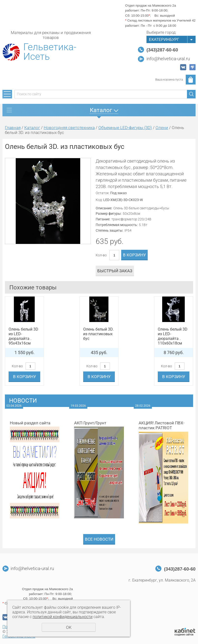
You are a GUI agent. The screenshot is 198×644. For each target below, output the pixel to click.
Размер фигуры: (109, 214)
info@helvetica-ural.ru (168, 59)
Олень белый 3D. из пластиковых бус (98, 334)
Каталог (32, 128)
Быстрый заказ (115, 271)
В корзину (134, 255)
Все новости (99, 539)
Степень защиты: (109, 230)
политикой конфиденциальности (63, 617)
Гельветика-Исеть (50, 52)
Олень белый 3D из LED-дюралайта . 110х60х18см (173, 336)
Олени (162, 128)
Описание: (104, 208)
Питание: (103, 219)
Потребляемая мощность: (117, 225)
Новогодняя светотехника (69, 128)
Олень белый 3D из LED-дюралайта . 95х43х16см (23, 336)
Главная (13, 128)
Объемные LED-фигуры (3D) (125, 128)
